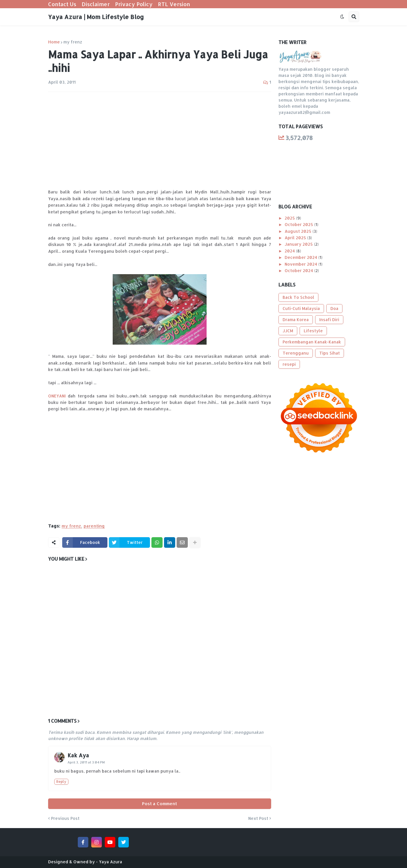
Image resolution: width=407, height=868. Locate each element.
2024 (290, 251)
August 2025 (299, 231)
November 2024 (302, 264)
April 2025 (296, 238)
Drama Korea (296, 320)
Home (54, 42)
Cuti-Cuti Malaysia (301, 308)
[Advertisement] (160, 140)
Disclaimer (96, 4)
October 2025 (299, 224)
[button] (342, 17)
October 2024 (299, 270)
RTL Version (174, 4)
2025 (290, 218)
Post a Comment (159, 804)
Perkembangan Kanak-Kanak (312, 342)
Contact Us (62, 4)
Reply (61, 782)
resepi (289, 364)
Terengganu (296, 353)
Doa (334, 308)
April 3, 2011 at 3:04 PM (86, 762)
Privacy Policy (134, 4)
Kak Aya (78, 755)
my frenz (73, 42)
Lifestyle (313, 331)
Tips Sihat (330, 353)
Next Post (258, 818)
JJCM (288, 331)
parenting (94, 526)
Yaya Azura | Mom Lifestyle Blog (96, 17)
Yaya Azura (110, 862)
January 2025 (299, 244)
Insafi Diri (329, 320)
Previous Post (65, 818)
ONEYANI (57, 396)
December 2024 (302, 257)
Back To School (298, 297)
